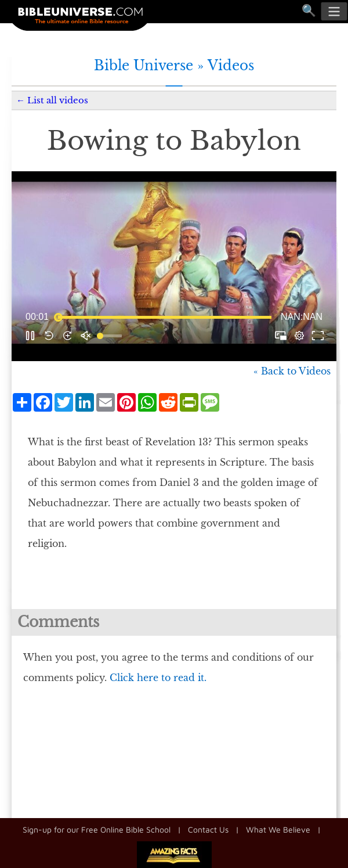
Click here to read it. (158, 678)
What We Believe (278, 829)
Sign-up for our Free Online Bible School (97, 829)
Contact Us (208, 829)
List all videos (58, 100)
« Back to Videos (292, 371)
